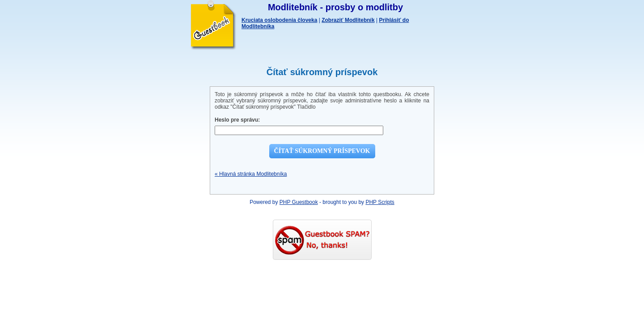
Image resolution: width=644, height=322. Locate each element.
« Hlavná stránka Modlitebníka (251, 174)
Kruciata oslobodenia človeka (279, 20)
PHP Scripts (380, 202)
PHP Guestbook (299, 202)
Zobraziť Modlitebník (348, 20)
